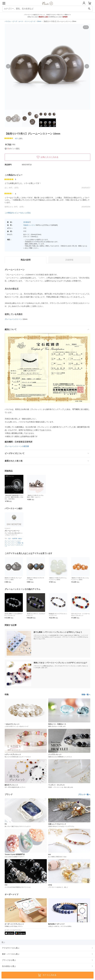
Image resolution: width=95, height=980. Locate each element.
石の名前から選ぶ (9, 966)
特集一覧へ (86, 695)
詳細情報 (69, 260)
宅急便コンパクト (29, 225)
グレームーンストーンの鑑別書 (17, 446)
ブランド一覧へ (84, 794)
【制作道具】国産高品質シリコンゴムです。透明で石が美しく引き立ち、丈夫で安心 (14, 497)
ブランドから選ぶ (9, 960)
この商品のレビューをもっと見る (18, 213)
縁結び (20, 539)
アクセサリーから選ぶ (11, 948)
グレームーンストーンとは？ (13, 541)
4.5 (16, 139)
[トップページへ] (48, 6)
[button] (8, 66)
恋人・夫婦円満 (13, 539)
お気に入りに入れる (47, 157)
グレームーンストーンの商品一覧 (14, 543)
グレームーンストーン (13, 319)
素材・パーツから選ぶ (11, 954)
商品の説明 (26, 260)
